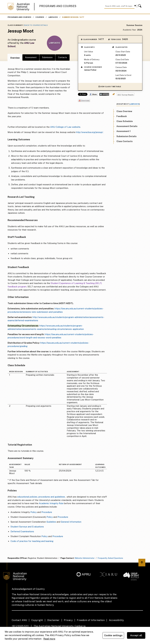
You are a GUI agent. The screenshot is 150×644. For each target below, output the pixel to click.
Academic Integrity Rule (51, 503)
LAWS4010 (53, 17)
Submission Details (126, 136)
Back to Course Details (36, 25)
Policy (34, 512)
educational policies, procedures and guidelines (41, 497)
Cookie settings (113, 635)
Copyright (37, 620)
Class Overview (124, 111)
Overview (15, 58)
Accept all (136, 635)
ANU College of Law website (65, 127)
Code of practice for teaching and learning (32, 541)
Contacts (62, 57)
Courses (40, 17)
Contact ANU (19, 620)
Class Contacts (125, 141)
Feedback (122, 116)
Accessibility (116, 620)
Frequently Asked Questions (110, 558)
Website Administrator (85, 558)
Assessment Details (127, 126)
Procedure (47, 512)
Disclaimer (53, 620)
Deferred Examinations (22, 531)
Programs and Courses (58, 6)
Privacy (68, 620)
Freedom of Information (91, 620)
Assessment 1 (124, 131)
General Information (71, 522)
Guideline (51, 522)
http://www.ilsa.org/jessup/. (90, 132)
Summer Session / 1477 (73, 17)
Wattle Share (104, 94)
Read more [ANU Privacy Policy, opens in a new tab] (49, 639)
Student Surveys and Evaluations (27, 527)
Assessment (31, 57)
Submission (47, 57)
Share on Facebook (93, 94)
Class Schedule (125, 121)
